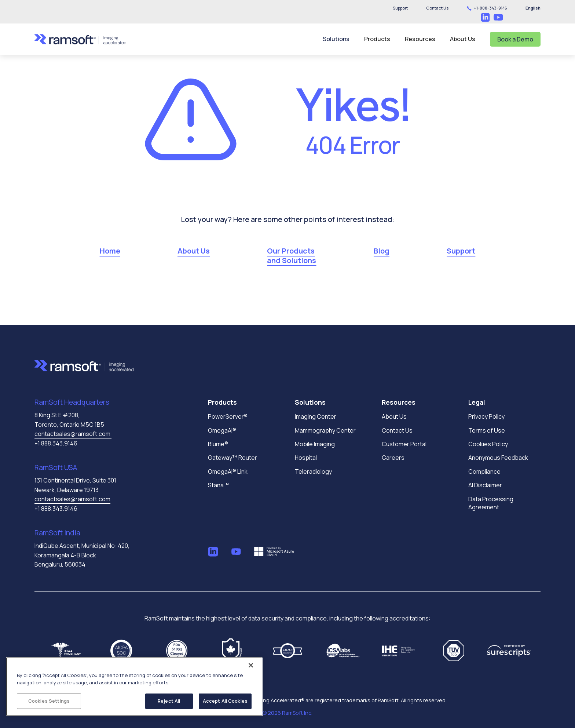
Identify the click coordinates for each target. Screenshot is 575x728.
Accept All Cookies (225, 701)
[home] (80, 39)
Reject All (169, 701)
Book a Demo (515, 39)
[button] (437, 8)
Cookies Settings (49, 701)
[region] (134, 687)
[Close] (251, 665)
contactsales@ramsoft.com (73, 434)
